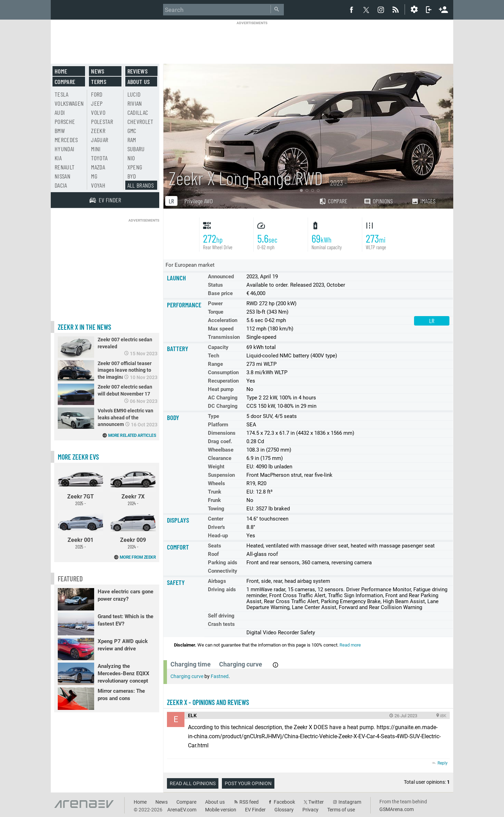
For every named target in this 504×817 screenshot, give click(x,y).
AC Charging (223, 398)
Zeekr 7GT (80, 486)
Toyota (99, 158)
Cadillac (138, 112)
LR (171, 201)
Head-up (218, 536)
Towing (216, 509)
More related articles (132, 435)
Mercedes (66, 140)
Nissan (62, 176)
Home (61, 71)
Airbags (217, 581)
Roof (213, 554)
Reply (443, 763)
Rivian (135, 103)
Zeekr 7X (133, 486)
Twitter (316, 802)
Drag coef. (220, 441)
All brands (141, 185)
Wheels (216, 483)
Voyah (98, 185)
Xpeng (135, 167)
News (98, 71)
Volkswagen (69, 103)
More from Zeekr (138, 557)
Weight (216, 467)
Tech (213, 356)
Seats (215, 546)
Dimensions (222, 433)
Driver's (216, 527)
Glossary (284, 810)
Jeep (97, 103)
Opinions (378, 201)
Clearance (220, 458)
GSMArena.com (397, 809)
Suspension (221, 475)
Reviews (138, 71)
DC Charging (223, 406)
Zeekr (98, 131)
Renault (65, 167)
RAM (132, 140)
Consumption (223, 372)
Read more (350, 645)
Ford (97, 94)
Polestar (102, 121)
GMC (132, 131)
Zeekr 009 (133, 530)
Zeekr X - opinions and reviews (208, 702)
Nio (131, 158)
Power (215, 303)
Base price (220, 293)
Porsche (65, 121)
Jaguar (100, 140)
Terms (99, 82)
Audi (60, 112)
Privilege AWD (199, 201)
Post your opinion (248, 783)
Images (423, 201)
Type (213, 416)
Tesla (62, 94)
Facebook (284, 802)
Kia (58, 158)
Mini (96, 149)
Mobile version (221, 810)
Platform (218, 425)
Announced (221, 277)
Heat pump (221, 389)
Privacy (310, 810)
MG (94, 176)
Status (215, 285)
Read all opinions (193, 783)
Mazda (98, 167)
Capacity (218, 347)
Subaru (136, 149)
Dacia (61, 185)
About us (139, 82)
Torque (216, 312)
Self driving (221, 616)
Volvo (98, 112)
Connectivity (223, 571)
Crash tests (221, 624)
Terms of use (341, 810)
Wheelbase (221, 450)
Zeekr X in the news (85, 327)
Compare (333, 201)
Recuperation (223, 381)
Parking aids (223, 563)
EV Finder (255, 810)
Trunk (215, 492)
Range (215, 364)
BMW (60, 131)
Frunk (214, 500)
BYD (132, 176)
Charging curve (187, 676)
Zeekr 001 (80, 530)
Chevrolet (141, 121)
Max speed (221, 329)
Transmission (224, 337)
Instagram (350, 802)
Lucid (134, 94)
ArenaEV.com (182, 810)
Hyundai (64, 149)
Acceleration (223, 320)
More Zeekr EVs (78, 457)
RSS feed (249, 802)
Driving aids (222, 589)
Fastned (220, 676)
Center (216, 519)
